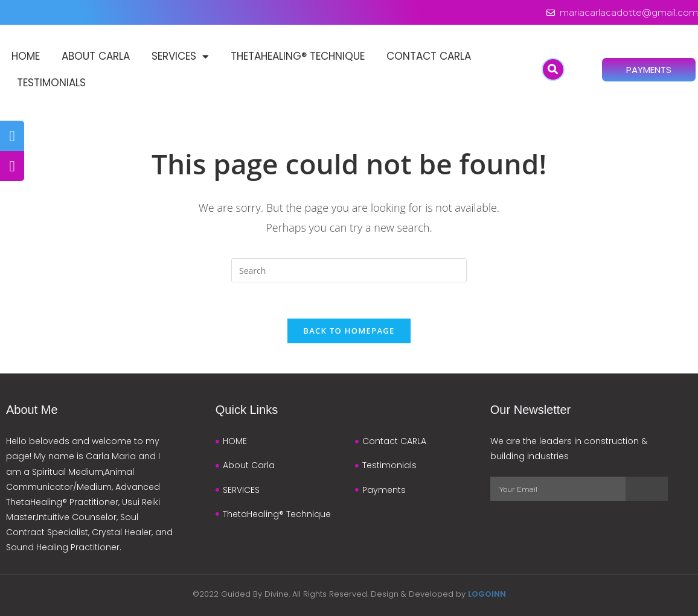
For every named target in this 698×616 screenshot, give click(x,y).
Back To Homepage (349, 331)
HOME (26, 56)
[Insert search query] (349, 270)
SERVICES (180, 56)
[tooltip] (12, 136)
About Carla (96, 56)
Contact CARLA (429, 56)
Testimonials (51, 83)
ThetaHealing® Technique (298, 56)
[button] (553, 69)
